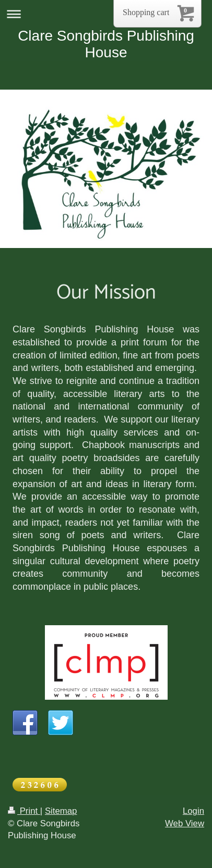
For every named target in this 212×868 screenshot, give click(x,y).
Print (24, 811)
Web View (185, 823)
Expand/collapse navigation (106, 14)
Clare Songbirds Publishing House (106, 44)
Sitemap (61, 811)
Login (193, 811)
